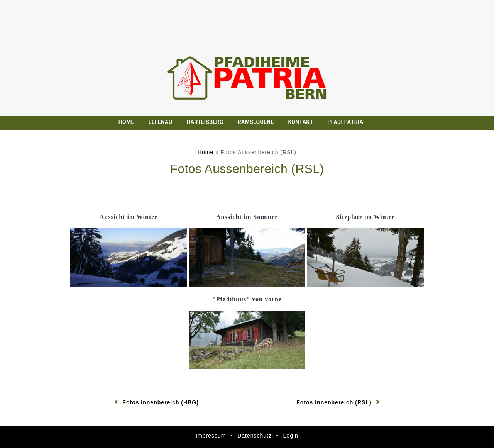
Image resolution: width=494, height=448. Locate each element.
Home (126, 122)
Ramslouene (256, 122)
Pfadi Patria (345, 122)
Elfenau (161, 122)
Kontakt (300, 122)
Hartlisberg (205, 122)
